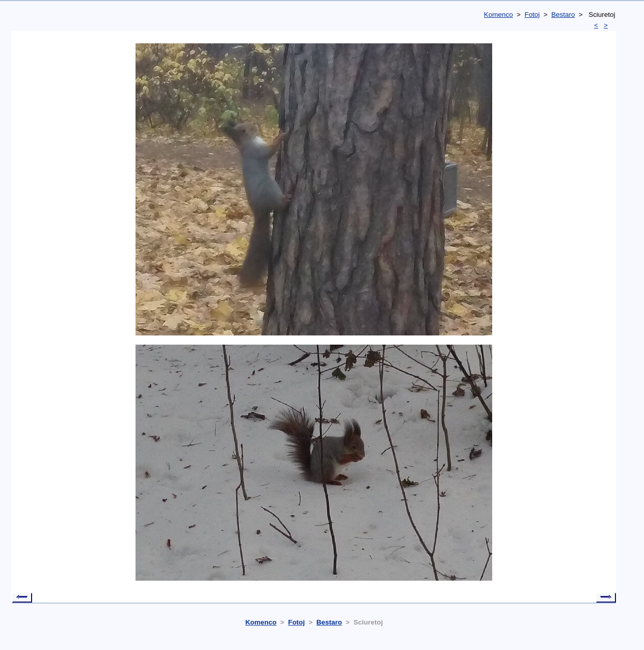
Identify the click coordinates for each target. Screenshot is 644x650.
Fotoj (532, 15)
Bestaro (563, 15)
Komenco (499, 15)
